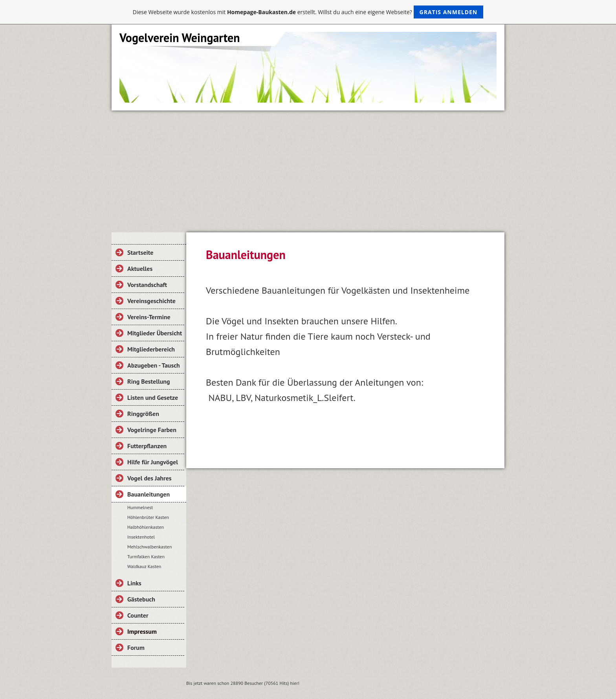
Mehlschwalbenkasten (149, 547)
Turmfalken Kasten (146, 556)
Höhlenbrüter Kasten (148, 517)
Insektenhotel (141, 537)
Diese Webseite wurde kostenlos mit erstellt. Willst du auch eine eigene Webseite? (308, 12)
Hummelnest (140, 507)
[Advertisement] (308, 169)
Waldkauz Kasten (144, 566)
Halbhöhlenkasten (146, 527)
